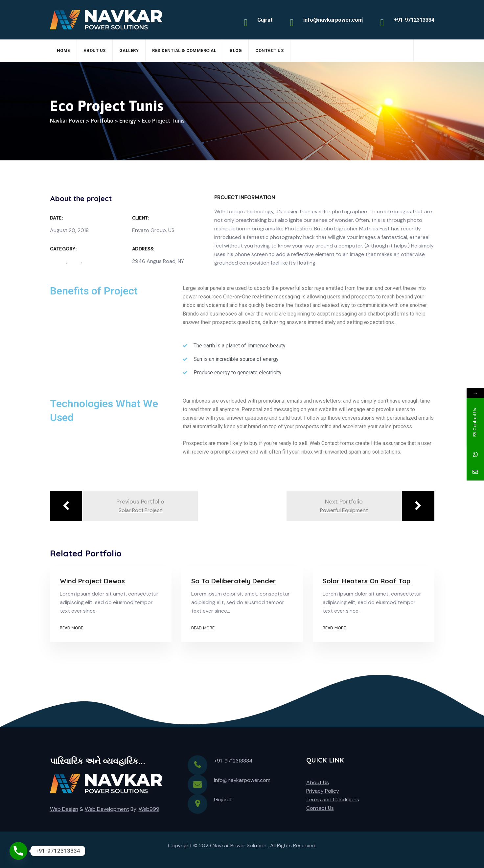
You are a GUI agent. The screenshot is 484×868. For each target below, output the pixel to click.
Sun (88, 261)
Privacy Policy (323, 791)
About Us (95, 50)
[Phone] (18, 851)
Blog (236, 50)
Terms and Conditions (333, 799)
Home (63, 50)
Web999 (149, 809)
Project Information (245, 197)
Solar (75, 261)
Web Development (107, 809)
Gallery (129, 50)
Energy (58, 261)
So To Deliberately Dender (234, 581)
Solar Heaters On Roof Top (367, 581)
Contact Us (269, 50)
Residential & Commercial (184, 50)
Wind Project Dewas (92, 581)
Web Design (64, 809)
